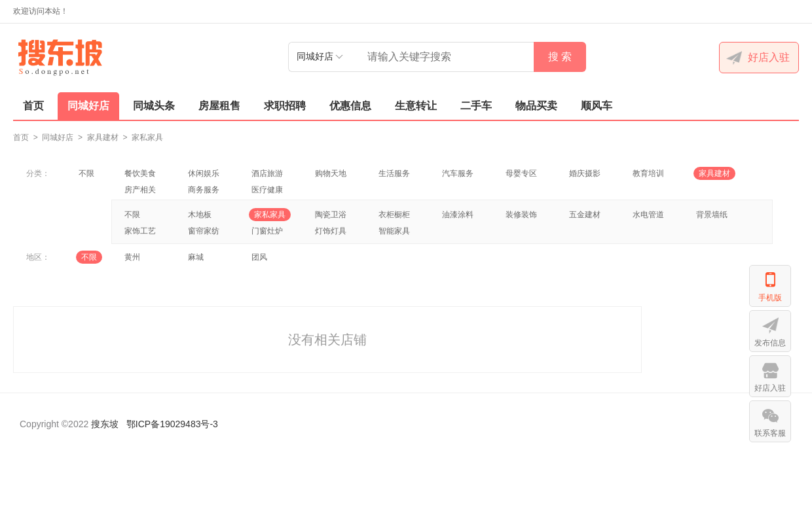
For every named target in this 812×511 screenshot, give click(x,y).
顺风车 (597, 106)
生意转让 (416, 106)
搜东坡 (105, 424)
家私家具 (147, 137)
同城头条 (154, 106)
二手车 (476, 106)
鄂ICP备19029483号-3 (172, 424)
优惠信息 (350, 106)
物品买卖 (536, 106)
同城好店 (88, 106)
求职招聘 (285, 106)
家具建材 (103, 137)
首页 (33, 106)
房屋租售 (219, 106)
